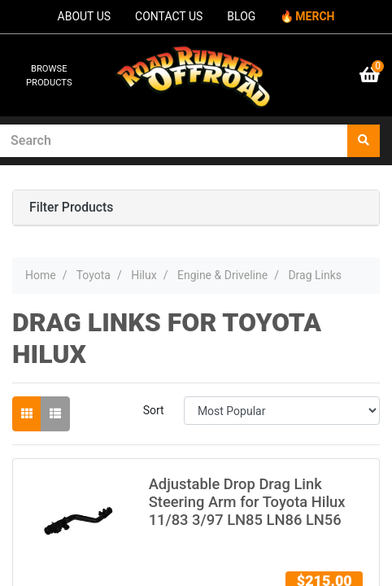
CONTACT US (169, 16)
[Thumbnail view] (27, 414)
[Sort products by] (282, 411)
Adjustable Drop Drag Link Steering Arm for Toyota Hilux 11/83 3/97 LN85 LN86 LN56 (247, 502)
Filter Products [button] (71, 208)
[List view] (55, 414)
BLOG (241, 16)
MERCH (315, 16)
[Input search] (174, 141)
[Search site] (364, 141)
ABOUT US (85, 16)
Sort (154, 410)
